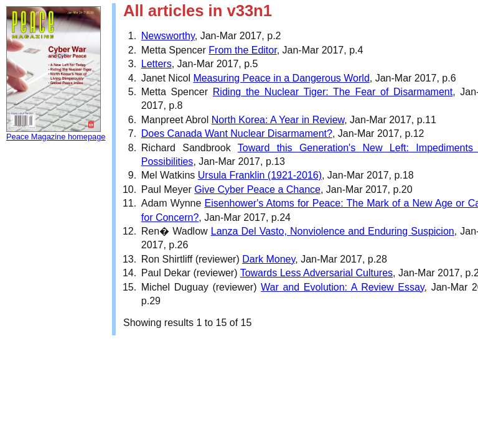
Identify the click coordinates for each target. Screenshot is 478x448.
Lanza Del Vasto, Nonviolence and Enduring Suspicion (333, 231)
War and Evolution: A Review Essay (343, 287)
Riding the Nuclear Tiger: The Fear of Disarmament (333, 92)
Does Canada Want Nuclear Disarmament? (237, 133)
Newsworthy (168, 36)
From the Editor (242, 50)
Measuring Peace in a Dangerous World (281, 78)
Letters (157, 64)
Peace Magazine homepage (56, 137)
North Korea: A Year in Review (278, 120)
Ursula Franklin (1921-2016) (260, 175)
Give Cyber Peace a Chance (257, 189)
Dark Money (269, 259)
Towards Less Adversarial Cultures (316, 273)
